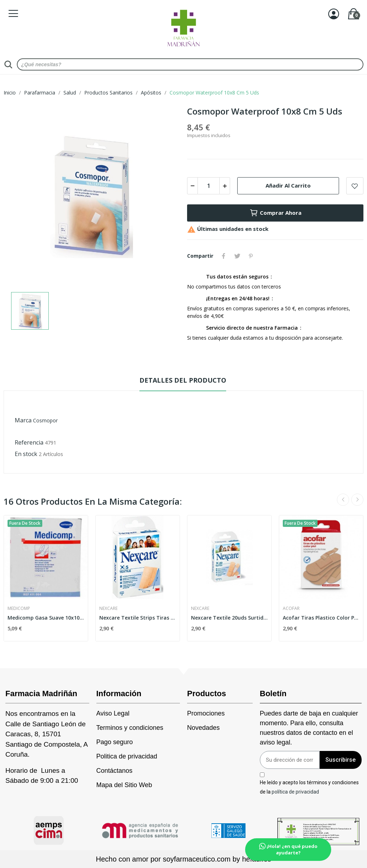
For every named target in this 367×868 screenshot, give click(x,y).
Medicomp (19, 608)
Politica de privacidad (127, 756)
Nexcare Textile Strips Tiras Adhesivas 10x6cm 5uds (138, 618)
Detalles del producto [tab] (183, 380)
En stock (26, 454)
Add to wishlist (355, 186)
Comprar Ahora (275, 213)
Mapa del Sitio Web (124, 785)
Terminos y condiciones (130, 728)
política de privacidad (295, 791)
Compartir (224, 256)
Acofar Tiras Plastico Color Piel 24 (321, 618)
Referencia (29, 442)
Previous (343, 500)
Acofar (291, 608)
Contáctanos (115, 771)
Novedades (203, 728)
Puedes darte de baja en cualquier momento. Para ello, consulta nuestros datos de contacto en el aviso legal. (309, 728)
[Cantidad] (209, 186)
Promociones (206, 713)
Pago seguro (115, 742)
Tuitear (237, 256)
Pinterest (251, 256)
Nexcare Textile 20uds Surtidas (229, 618)
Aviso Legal (113, 713)
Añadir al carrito (288, 185)
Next (357, 500)
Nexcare (108, 608)
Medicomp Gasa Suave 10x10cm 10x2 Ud (46, 618)
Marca (23, 420)
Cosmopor (45, 420)
